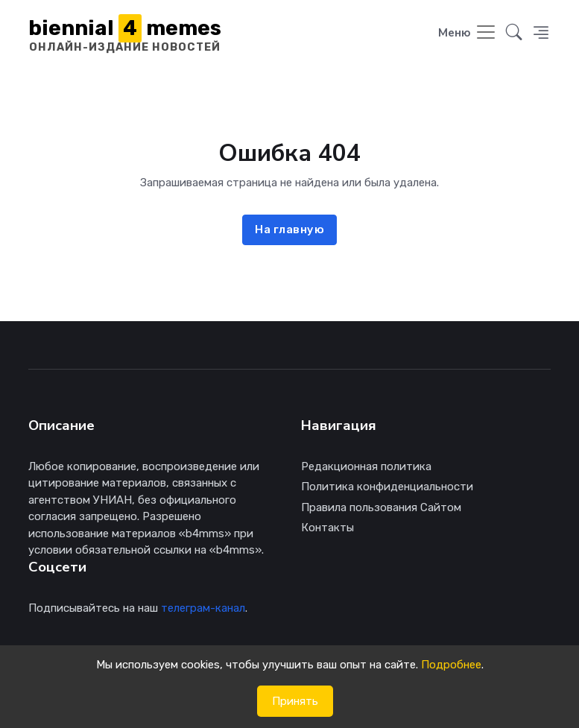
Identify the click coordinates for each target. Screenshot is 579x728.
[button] (514, 34)
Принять (295, 701)
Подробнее (451, 665)
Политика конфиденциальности (387, 487)
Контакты (328, 528)
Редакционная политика (366, 466)
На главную (289, 230)
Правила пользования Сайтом (381, 507)
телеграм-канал (203, 608)
